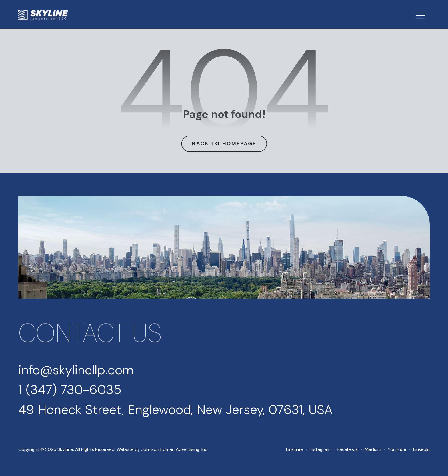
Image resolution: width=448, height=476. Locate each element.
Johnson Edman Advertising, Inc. (175, 449)
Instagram (320, 449)
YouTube (397, 449)
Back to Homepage (224, 143)
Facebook (348, 449)
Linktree (294, 449)
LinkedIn (421, 449)
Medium (373, 449)
